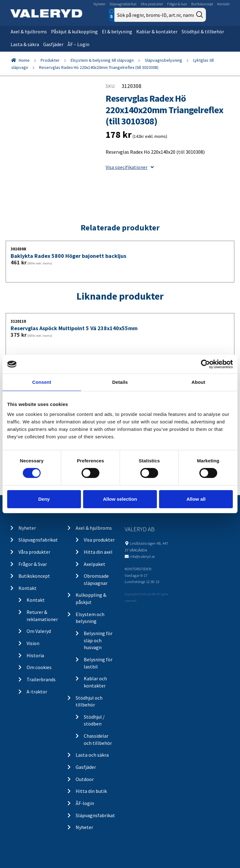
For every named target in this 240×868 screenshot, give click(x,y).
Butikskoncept (202, 4)
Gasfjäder (53, 44)
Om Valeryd (39, 631)
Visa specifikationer (130, 167)
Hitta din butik (91, 791)
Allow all (196, 499)
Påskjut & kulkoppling (74, 31)
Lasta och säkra (92, 755)
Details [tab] (120, 382)
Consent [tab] (42, 382)
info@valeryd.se (142, 556)
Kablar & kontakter (157, 31)
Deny (44, 499)
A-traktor (37, 692)
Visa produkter (99, 540)
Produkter (50, 60)
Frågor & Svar (177, 4)
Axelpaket (95, 564)
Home (24, 60)
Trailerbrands (41, 679)
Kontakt (223, 4)
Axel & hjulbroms (29, 31)
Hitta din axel (98, 552)
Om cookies (39, 667)
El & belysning (117, 31)
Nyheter (99, 4)
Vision (33, 643)
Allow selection (120, 499)
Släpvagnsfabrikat (123, 4)
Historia (35, 655)
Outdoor (85, 779)
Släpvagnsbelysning (163, 60)
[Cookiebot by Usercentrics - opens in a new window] (205, 364)
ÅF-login (85, 803)
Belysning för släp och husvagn (98, 640)
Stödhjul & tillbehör (203, 31)
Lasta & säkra (25, 44)
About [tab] (198, 382)
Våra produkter (152, 4)
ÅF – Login (78, 44)
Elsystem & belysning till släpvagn (102, 60)
